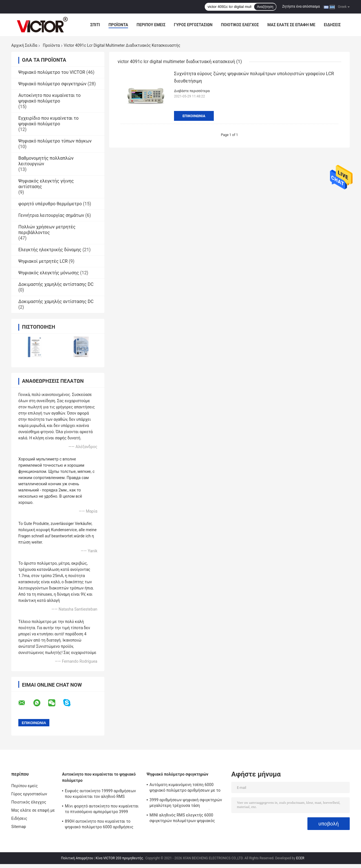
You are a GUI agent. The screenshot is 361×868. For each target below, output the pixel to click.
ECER (300, 858)
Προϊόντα (118, 25)
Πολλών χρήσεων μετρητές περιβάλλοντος (47, 230)
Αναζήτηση (265, 7)
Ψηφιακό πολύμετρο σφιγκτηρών (52, 84)
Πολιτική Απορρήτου (77, 858)
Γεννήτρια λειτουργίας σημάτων (51, 215)
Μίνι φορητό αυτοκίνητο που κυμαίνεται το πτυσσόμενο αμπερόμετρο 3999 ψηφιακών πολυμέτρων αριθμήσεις (102, 810)
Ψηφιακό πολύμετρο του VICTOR (52, 72)
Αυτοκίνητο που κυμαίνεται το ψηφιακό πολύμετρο (49, 98)
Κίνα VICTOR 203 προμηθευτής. (120, 858)
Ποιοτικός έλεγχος (240, 25)
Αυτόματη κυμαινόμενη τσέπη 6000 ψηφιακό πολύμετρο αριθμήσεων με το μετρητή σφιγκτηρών (185, 788)
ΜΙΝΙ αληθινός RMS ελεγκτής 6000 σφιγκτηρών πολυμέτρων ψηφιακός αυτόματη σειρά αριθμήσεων (182, 819)
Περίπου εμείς (151, 25)
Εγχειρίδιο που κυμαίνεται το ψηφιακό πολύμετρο (49, 121)
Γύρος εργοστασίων (193, 25)
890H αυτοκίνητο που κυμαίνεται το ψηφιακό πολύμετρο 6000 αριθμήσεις (99, 824)
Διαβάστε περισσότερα (192, 91)
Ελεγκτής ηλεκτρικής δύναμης (50, 250)
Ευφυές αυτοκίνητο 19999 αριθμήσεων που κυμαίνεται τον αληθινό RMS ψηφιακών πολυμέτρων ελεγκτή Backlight (100, 794)
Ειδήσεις (332, 25)
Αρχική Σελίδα (24, 45)
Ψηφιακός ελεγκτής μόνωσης (49, 273)
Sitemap (19, 827)
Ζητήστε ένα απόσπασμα (301, 6)
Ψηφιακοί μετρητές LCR (43, 261)
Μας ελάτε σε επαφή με (291, 25)
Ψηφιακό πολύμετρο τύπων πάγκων (55, 141)
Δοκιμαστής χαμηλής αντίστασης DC (56, 284)
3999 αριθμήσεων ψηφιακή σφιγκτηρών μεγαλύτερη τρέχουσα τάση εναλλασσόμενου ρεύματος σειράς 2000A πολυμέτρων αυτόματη (187, 804)
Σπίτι (95, 25)
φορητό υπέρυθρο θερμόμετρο (50, 204)
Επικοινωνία (194, 116)
